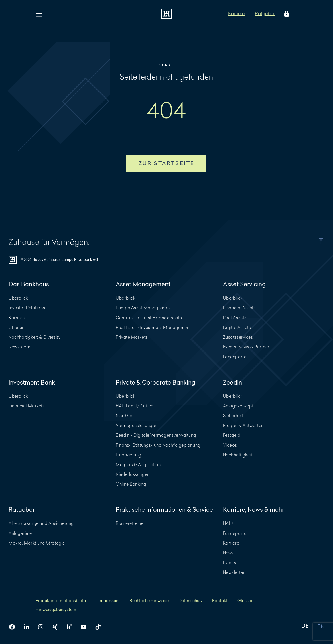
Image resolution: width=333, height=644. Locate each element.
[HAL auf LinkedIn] (29, 627)
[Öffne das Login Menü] (285, 14)
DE (305, 626)
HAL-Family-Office (135, 406)
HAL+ (228, 523)
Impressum (109, 601)
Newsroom (19, 347)
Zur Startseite (167, 163)
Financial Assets (240, 308)
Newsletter (234, 572)
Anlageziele (20, 533)
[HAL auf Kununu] (72, 627)
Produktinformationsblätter (62, 601)
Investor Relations (27, 308)
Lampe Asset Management (143, 308)
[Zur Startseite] (166, 14)
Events (230, 563)
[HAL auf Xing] (57, 627)
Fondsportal (235, 357)
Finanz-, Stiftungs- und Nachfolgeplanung (158, 445)
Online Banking (131, 484)
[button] (314, 241)
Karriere (236, 13)
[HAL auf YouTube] (86, 627)
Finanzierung (129, 455)
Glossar (245, 601)
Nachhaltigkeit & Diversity (35, 337)
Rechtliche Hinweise (149, 601)
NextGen (124, 416)
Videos (230, 445)
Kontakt (220, 601)
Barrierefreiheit (131, 523)
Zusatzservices (238, 337)
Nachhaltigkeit (238, 455)
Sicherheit (233, 416)
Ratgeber (265, 13)
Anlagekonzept (238, 406)
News (228, 553)
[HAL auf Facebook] (14, 627)
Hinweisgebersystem (56, 609)
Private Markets (132, 337)
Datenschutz (190, 601)
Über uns (18, 327)
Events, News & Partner (246, 347)
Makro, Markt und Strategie (37, 543)
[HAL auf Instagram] (43, 627)
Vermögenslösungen (137, 425)
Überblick (18, 298)
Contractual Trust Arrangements (149, 318)
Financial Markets (27, 406)
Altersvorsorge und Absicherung (41, 523)
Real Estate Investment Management (153, 327)
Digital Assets (237, 327)
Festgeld (232, 435)
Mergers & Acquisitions (139, 465)
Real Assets (235, 318)
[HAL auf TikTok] (100, 627)
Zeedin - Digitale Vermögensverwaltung (156, 435)
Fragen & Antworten (243, 425)
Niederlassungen (133, 474)
